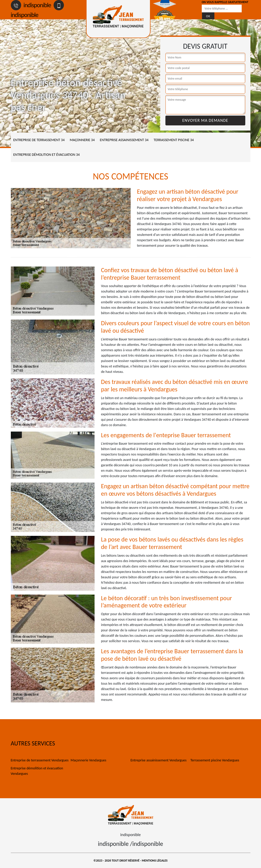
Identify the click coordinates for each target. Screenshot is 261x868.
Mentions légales (155, 861)
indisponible (31, 5)
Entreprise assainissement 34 (124, 140)
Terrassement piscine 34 (174, 140)
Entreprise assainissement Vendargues (159, 760)
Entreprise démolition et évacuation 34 (47, 155)
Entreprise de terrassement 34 (39, 140)
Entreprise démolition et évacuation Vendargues (37, 771)
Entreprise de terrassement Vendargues (40, 760)
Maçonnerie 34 (82, 140)
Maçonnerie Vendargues (88, 760)
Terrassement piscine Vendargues (215, 760)
